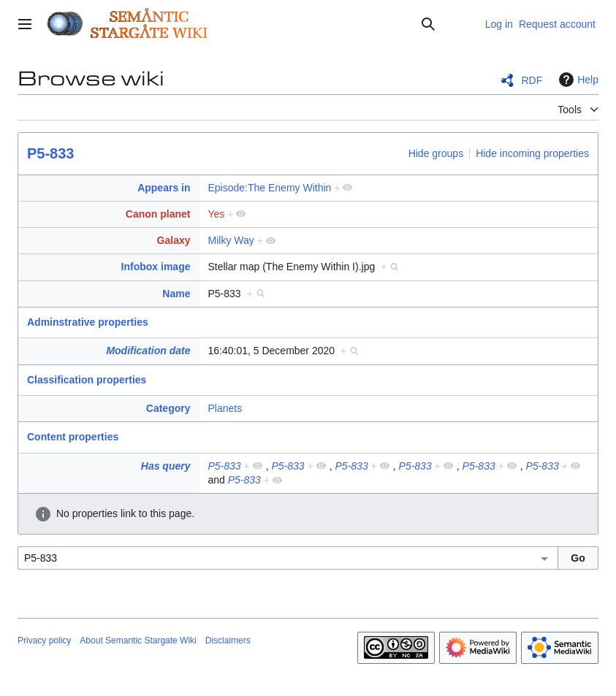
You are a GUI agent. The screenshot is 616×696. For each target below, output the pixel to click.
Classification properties (87, 380)
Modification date (148, 351)
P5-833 (51, 153)
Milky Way (231, 240)
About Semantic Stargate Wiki (138, 640)
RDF (532, 80)
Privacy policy (44, 640)
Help (577, 80)
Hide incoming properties (532, 153)
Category (168, 408)
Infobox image (156, 267)
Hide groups (436, 153)
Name (176, 294)
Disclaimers (228, 640)
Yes (217, 214)
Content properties (73, 437)
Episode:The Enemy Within (270, 188)
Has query (166, 466)
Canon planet (158, 214)
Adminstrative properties (88, 322)
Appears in (164, 188)
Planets (225, 408)
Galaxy (174, 240)
